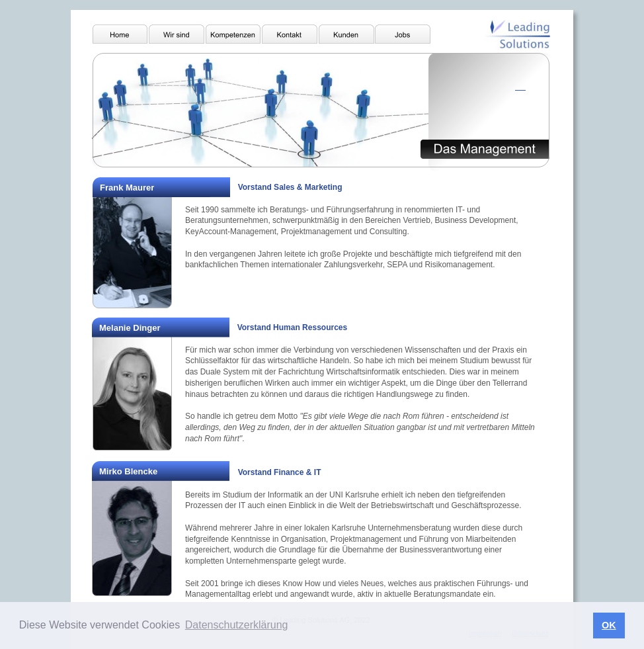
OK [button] (609, 625)
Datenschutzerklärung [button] (237, 625)
